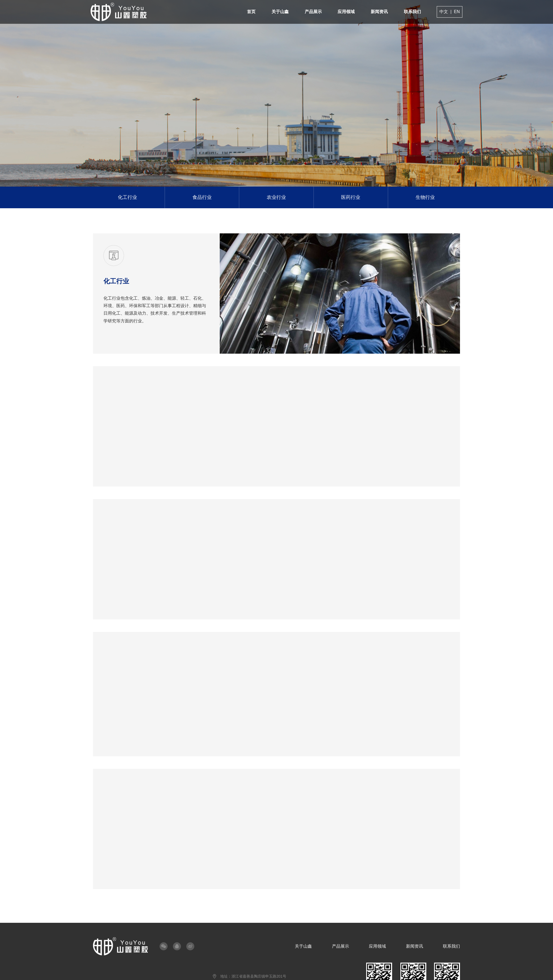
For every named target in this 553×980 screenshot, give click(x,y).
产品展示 (312, 12)
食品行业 (203, 197)
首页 (250, 12)
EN (454, 12)
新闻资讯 (377, 12)
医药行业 (350, 197)
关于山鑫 (279, 12)
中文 (441, 12)
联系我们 (410, 12)
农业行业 (276, 197)
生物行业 (423, 197)
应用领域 (344, 12)
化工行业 (130, 197)
